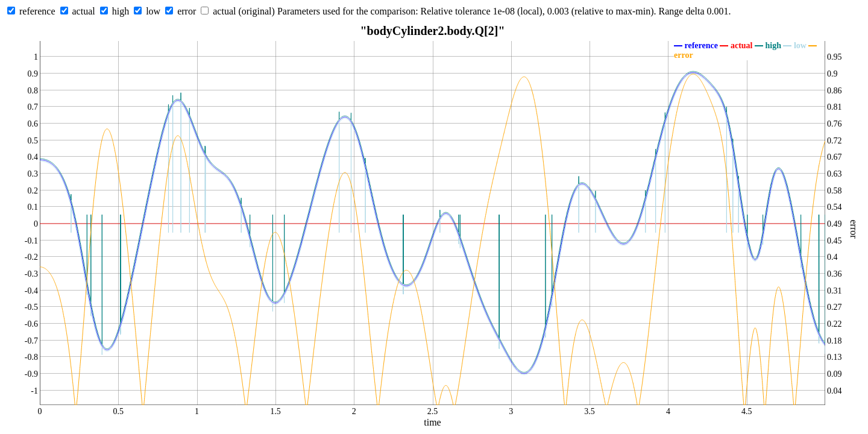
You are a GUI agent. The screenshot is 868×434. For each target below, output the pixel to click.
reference (37, 11)
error (187, 11)
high (121, 11)
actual (84, 11)
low (153, 11)
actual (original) (244, 11)
